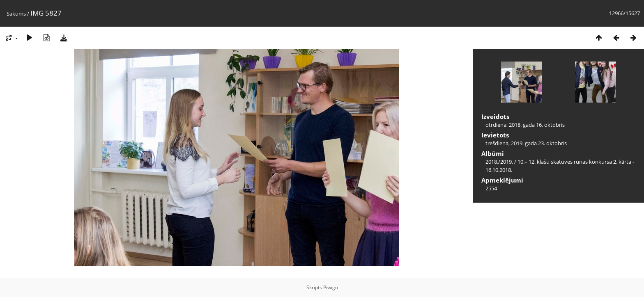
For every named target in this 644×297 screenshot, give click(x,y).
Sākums (16, 14)
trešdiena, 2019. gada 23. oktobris (526, 143)
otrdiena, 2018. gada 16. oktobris (525, 125)
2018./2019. (499, 162)
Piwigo (331, 287)
